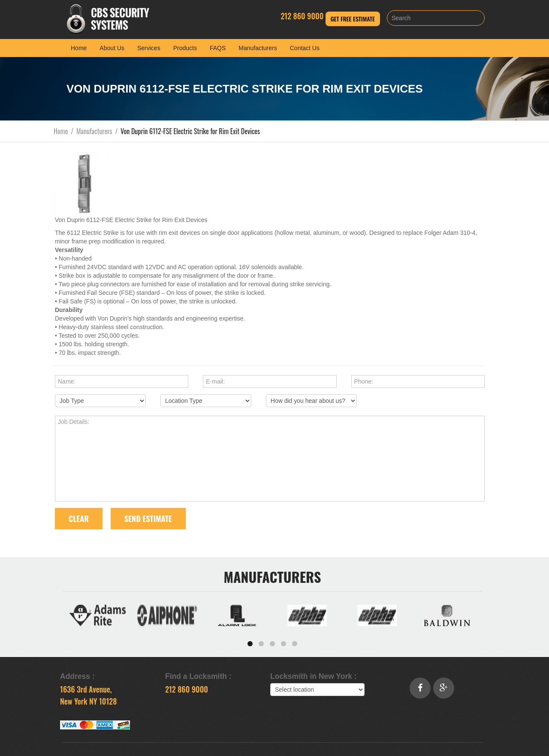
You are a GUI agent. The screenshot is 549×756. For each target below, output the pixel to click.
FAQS (218, 48)
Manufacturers (258, 48)
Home (79, 48)
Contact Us (305, 48)
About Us (112, 48)
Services (149, 48)
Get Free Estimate (353, 19)
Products (185, 48)
